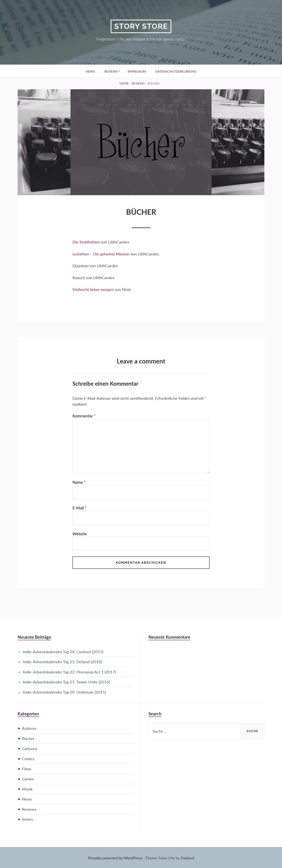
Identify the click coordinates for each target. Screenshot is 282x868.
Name (79, 483)
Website (80, 534)
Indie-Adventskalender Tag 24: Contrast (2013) (63, 652)
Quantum (80, 266)
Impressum (137, 71)
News (89, 71)
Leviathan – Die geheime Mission (101, 254)
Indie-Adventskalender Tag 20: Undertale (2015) (64, 692)
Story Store (141, 26)
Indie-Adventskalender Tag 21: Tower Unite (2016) (66, 682)
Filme (27, 769)
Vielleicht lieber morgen (93, 289)
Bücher (28, 739)
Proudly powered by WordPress (115, 857)
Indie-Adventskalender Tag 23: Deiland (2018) (62, 662)
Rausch (79, 277)
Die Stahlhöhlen (86, 242)
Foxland (187, 857)
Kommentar (84, 415)
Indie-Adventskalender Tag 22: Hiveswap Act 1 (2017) (69, 672)
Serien (27, 819)
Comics (28, 759)
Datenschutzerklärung (177, 71)
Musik (27, 789)
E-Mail (80, 508)
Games (28, 779)
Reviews (111, 71)
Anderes (29, 729)
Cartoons (30, 749)
